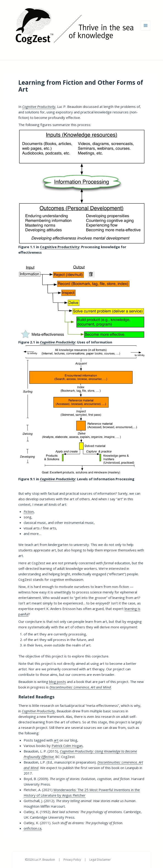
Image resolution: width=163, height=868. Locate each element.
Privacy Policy (73, 860)
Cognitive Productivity (60, 247)
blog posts (58, 682)
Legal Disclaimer (100, 860)
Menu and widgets (146, 30)
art (56, 740)
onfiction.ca (32, 828)
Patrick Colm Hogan (67, 746)
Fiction (29, 511)
